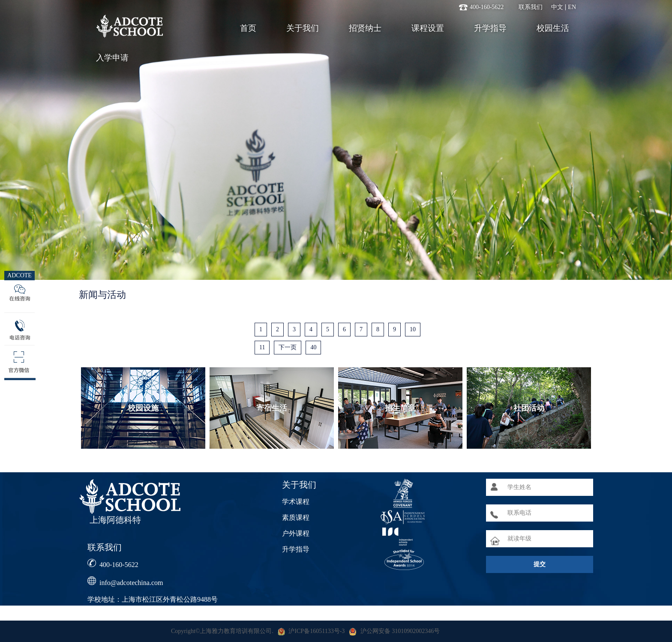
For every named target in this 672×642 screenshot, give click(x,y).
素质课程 (296, 517)
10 (413, 329)
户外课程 (296, 533)
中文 (557, 7)
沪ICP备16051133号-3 (316, 631)
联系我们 (531, 7)
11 (262, 347)
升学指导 (490, 28)
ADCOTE (19, 275)
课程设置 (428, 28)
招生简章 (400, 408)
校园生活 (553, 28)
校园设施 (143, 408)
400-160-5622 (119, 565)
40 (313, 347)
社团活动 (529, 408)
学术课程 (296, 502)
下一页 (288, 347)
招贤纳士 (365, 28)
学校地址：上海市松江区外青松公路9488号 (153, 599)
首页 (248, 28)
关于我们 (303, 28)
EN (572, 7)
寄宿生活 (272, 408)
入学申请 (112, 58)
